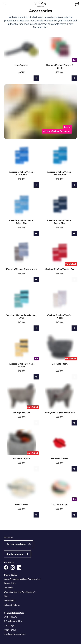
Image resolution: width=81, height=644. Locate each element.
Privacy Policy (10, 583)
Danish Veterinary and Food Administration (22, 579)
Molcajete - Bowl (60, 364)
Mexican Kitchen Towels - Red (60, 269)
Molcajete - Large (21, 412)
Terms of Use (10, 601)
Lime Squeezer (22, 65)
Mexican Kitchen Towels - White (59, 317)
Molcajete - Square (22, 458)
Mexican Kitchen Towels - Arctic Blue (22, 173)
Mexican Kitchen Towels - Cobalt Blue (22, 222)
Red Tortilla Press (59, 458)
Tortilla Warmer (60, 504)
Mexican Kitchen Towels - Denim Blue (59, 222)
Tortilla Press (21, 504)
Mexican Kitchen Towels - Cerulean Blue (59, 173)
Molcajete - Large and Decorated (59, 412)
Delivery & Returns (12, 605)
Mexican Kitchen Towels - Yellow (22, 365)
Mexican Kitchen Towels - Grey (22, 269)
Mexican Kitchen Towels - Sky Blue (22, 317)
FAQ (6, 596)
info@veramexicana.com (15, 634)
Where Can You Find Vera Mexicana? (20, 592)
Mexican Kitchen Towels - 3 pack (60, 67)
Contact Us (9, 588)
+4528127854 (10, 630)
